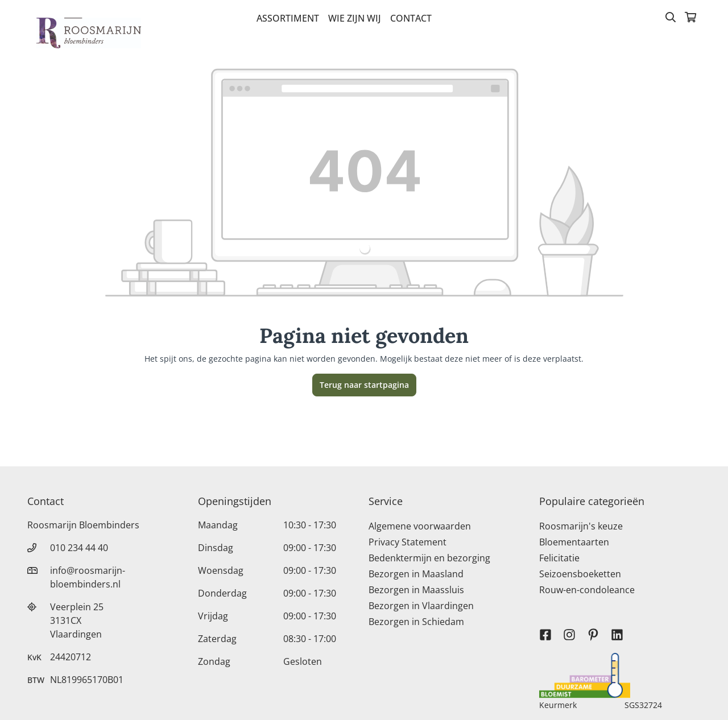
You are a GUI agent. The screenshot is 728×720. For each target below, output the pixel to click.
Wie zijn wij (355, 18)
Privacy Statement (408, 542)
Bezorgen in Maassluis (416, 590)
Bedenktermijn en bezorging (429, 558)
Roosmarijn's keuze (581, 526)
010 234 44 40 (79, 548)
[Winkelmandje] (690, 18)
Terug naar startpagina (364, 385)
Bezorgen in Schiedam (416, 622)
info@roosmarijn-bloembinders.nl (88, 577)
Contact (411, 18)
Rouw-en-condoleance (587, 590)
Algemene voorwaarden (420, 526)
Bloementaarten (574, 542)
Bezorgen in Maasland (416, 574)
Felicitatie (559, 558)
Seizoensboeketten (580, 574)
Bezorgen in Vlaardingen (421, 606)
